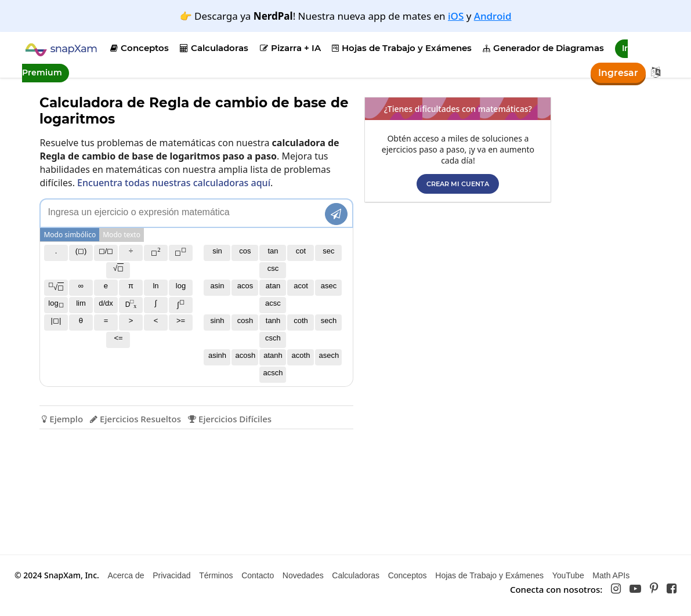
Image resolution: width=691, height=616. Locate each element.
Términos (216, 575)
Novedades (303, 575)
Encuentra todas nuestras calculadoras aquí (174, 183)
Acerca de (126, 575)
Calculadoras (214, 48)
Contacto (258, 575)
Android (493, 16)
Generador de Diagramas (543, 48)
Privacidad (171, 575)
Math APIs (611, 575)
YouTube (568, 575)
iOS (456, 16)
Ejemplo (62, 419)
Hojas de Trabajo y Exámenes (402, 48)
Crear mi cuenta (458, 184)
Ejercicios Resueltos (135, 419)
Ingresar (618, 73)
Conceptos (140, 48)
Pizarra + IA (290, 48)
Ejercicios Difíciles (230, 419)
